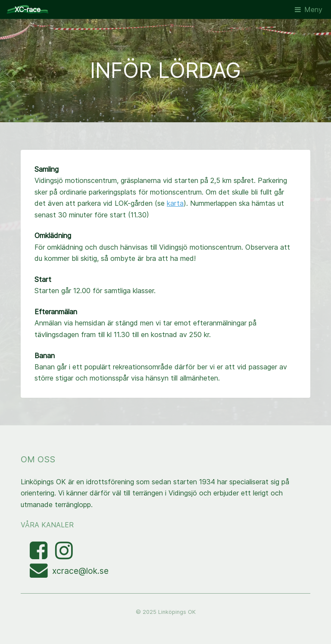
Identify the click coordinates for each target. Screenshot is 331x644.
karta (175, 203)
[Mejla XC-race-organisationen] (41, 574)
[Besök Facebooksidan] (40, 555)
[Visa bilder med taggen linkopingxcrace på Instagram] (64, 555)
